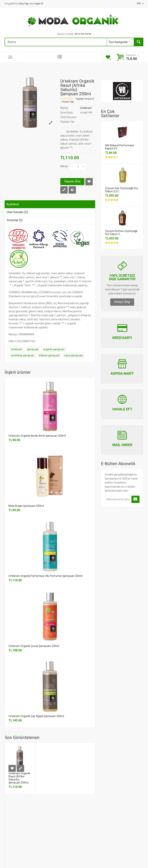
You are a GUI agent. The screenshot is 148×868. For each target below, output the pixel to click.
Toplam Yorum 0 (85, 99)
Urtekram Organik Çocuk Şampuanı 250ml (34, 646)
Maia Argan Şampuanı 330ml (26, 506)
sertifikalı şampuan (23, 355)
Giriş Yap (24, 4)
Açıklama (13, 204)
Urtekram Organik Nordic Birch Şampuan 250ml (37, 436)
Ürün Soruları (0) (17, 212)
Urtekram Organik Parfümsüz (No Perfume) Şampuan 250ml (45, 576)
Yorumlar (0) (15, 220)
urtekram (17, 349)
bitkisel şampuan (49, 355)
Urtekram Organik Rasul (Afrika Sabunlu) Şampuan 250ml (19, 778)
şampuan (33, 349)
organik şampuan (54, 349)
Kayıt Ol (39, 4)
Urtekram (86, 108)
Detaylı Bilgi (122, 302)
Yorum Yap (68, 102)
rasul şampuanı (74, 355)
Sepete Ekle (72, 181)
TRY (140, 4)
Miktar (64, 166)
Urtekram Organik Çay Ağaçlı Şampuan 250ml (36, 716)
